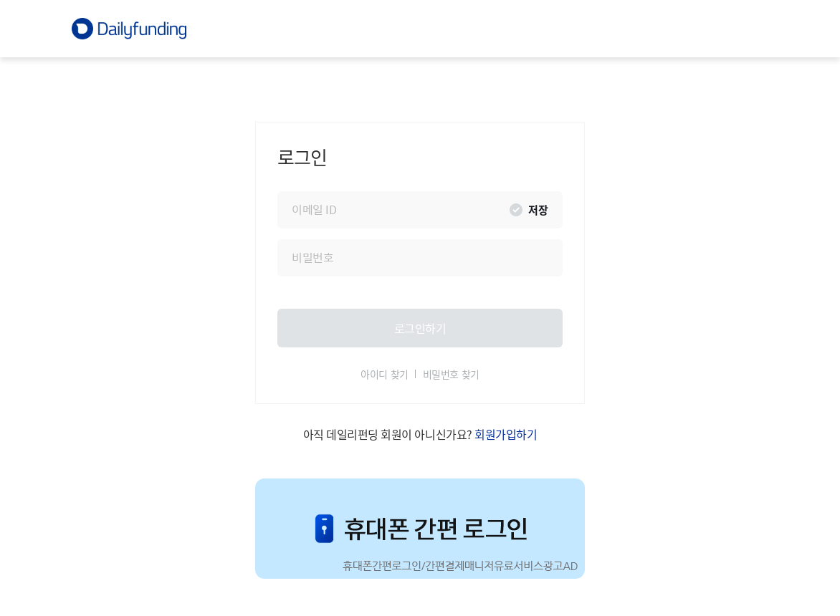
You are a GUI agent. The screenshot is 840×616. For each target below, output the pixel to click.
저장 (538, 210)
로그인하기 (420, 327)
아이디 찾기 (384, 375)
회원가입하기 (506, 435)
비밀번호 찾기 (451, 375)
